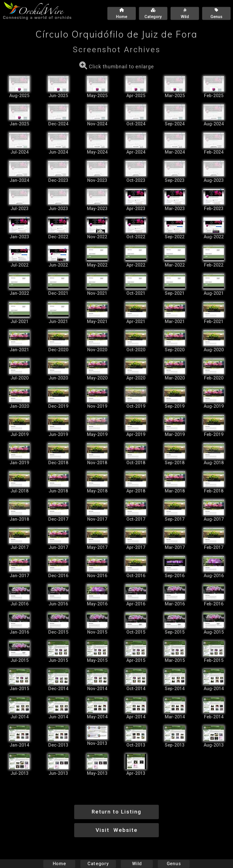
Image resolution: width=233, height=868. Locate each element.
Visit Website (117, 830)
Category (98, 864)
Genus (173, 864)
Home (59, 864)
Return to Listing (116, 812)
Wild (137, 864)
